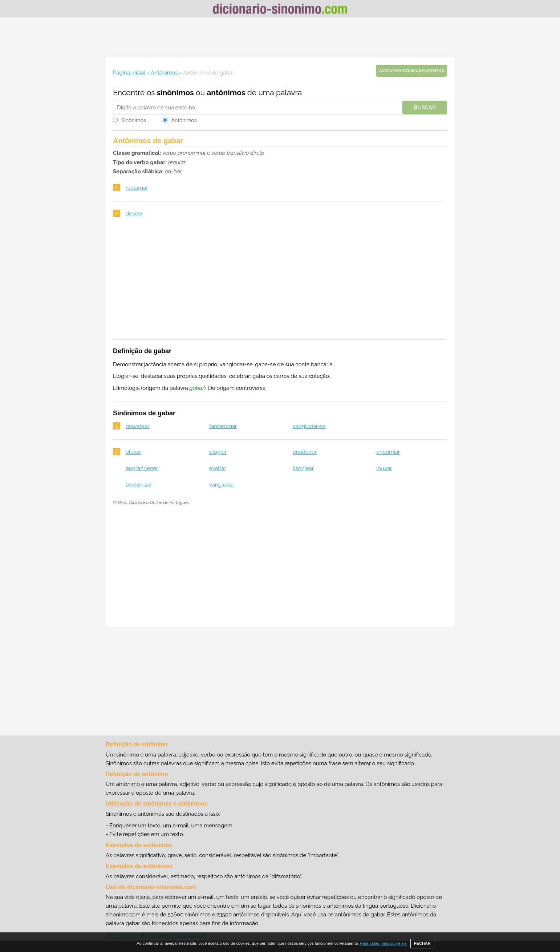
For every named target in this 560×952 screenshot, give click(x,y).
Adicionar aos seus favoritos (411, 71)
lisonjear (303, 468)
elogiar (218, 452)
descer (134, 214)
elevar (133, 452)
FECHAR (422, 943)
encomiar (388, 452)
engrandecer (142, 468)
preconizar (139, 485)
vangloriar (222, 485)
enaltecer (305, 452)
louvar (384, 468)
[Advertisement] (280, 37)
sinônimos (175, 92)
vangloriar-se (309, 426)
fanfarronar (223, 426)
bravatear (137, 426)
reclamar (137, 188)
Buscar (425, 108)
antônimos (226, 92)
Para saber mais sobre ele (383, 943)
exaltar (218, 468)
